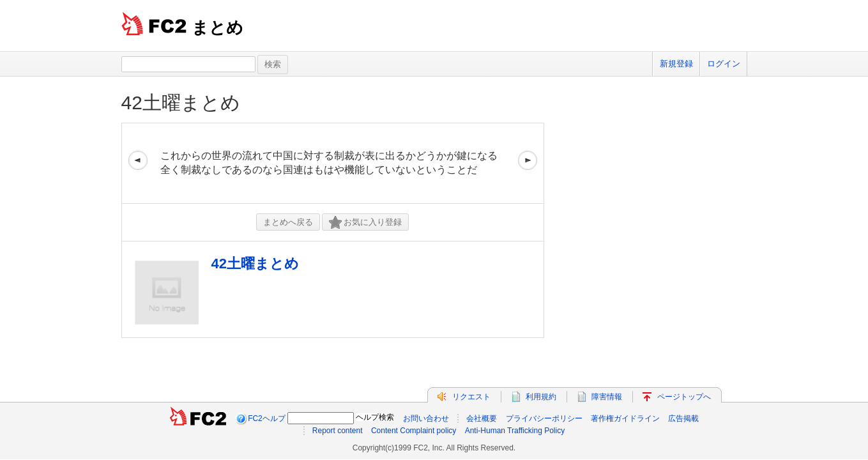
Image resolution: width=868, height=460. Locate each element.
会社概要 (482, 418)
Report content (338, 431)
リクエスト (471, 397)
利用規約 (541, 397)
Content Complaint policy (414, 431)
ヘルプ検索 (375, 417)
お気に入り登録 (365, 223)
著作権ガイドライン (625, 418)
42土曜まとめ (181, 103)
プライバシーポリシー (544, 418)
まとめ (217, 27)
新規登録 (676, 64)
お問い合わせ (426, 418)
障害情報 (607, 397)
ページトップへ (684, 397)
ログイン (724, 64)
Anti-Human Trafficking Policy (515, 431)
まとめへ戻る (288, 222)
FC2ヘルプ (267, 418)
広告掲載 (683, 418)
